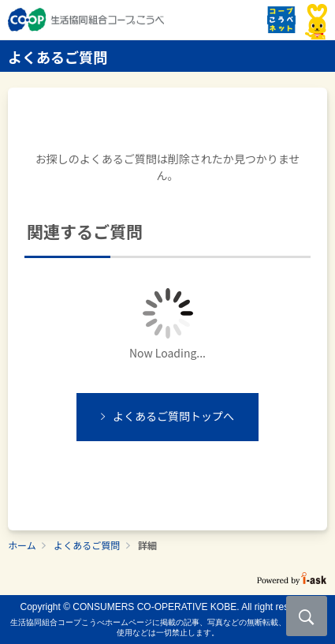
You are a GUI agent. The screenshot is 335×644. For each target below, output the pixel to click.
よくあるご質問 (87, 545)
